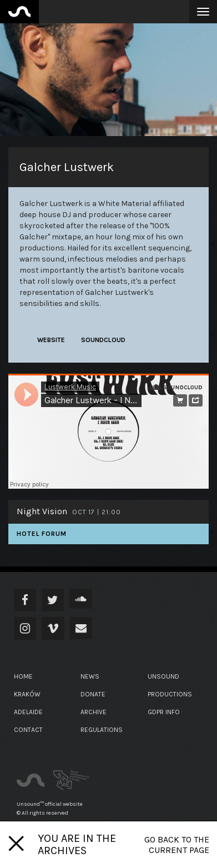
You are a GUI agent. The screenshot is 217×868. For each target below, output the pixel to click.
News (90, 676)
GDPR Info (164, 712)
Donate (93, 694)
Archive (94, 712)
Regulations (102, 730)
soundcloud (103, 340)
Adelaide (28, 712)
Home (23, 676)
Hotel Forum (42, 534)
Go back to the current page (177, 845)
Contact (28, 730)
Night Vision (42, 511)
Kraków (27, 694)
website (51, 340)
